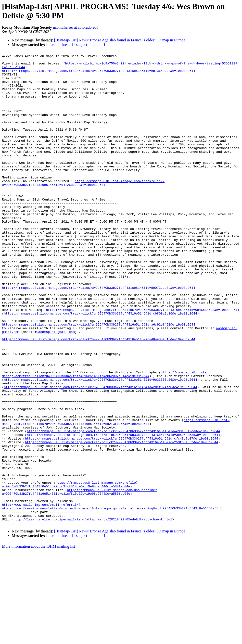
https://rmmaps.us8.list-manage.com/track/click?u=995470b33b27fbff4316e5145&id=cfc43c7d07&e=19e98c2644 (122, 516)
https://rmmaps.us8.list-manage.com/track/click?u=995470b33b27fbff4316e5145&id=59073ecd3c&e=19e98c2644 (99, 335)
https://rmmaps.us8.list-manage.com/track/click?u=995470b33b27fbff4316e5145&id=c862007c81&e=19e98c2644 (104, 438)
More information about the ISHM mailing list (38, 640)
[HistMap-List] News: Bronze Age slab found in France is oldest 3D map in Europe (120, 40)
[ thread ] (66, 44)
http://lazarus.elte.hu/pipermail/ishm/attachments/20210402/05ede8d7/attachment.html (93, 613)
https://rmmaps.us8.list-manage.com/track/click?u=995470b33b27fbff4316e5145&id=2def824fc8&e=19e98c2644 (101, 454)
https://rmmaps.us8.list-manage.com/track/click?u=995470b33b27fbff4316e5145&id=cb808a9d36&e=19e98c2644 (101, 366)
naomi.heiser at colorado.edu (76, 27)
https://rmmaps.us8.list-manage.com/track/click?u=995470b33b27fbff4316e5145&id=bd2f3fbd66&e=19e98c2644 (116, 496)
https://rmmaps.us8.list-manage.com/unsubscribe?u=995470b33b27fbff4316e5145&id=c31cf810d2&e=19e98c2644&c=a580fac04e (79, 580)
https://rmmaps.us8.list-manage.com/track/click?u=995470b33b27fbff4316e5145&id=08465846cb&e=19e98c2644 (142, 361)
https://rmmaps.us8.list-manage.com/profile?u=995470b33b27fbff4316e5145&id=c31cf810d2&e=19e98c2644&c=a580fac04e (70, 571)
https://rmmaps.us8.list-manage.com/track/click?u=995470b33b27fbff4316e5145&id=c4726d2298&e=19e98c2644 (83, 209)
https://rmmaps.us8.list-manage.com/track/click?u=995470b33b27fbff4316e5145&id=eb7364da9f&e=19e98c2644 (99, 74)
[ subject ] (82, 44)
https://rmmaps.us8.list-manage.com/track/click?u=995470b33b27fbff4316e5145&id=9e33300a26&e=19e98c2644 (101, 445)
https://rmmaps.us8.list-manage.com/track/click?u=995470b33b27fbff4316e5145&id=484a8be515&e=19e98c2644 (99, 396)
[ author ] (98, 44)
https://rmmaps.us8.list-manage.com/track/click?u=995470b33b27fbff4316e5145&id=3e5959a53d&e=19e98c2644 (123, 511)
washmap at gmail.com (55, 388)
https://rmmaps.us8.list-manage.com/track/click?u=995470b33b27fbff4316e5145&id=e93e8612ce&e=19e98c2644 (123, 507)
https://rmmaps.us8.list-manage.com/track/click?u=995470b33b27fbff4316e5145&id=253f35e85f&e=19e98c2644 (122, 520)
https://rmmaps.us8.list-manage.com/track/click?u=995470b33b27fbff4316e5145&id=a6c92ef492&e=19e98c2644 (99, 379)
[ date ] (52, 44)
